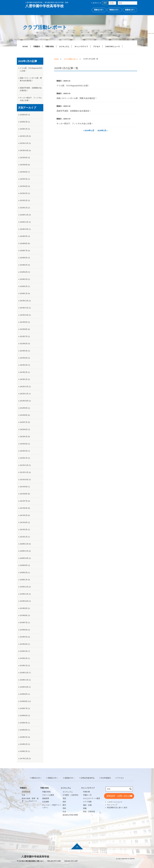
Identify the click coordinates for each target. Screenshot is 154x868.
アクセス (97, 46)
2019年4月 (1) (25, 644)
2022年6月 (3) (25, 429)
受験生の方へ (99, 10)
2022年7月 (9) (25, 422)
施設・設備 (87, 805)
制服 (85, 808)
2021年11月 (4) (25, 472)
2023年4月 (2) (25, 358)
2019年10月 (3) (25, 601)
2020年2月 (102, 131)
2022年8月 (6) (25, 415)
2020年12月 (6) (25, 544)
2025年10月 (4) (25, 151)
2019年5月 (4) (25, 637)
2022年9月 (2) (25, 408)
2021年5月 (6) (25, 515)
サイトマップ (112, 805)
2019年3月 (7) (25, 651)
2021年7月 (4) (25, 501)
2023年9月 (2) (25, 322)
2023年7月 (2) (25, 336)
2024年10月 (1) (25, 229)
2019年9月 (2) (25, 608)
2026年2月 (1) (25, 122)
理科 (64, 808)
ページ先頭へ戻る (77, 848)
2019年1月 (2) (25, 666)
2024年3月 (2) (25, 279)
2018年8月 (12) (25, 701)
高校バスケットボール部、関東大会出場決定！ (77, 98)
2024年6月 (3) (25, 258)
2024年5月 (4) (25, 265)
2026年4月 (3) (25, 115)
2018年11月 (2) (25, 680)
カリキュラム (64, 46)
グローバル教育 (48, 795)
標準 (105, 3)
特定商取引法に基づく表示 (117, 808)
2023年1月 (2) (25, 379)
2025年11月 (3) (25, 143)
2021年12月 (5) (25, 465)
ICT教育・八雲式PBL (71, 795)
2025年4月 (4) (25, 186)
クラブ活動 (87, 802)
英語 (64, 798)
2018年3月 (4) (25, 737)
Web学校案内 (106, 778)
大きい (112, 3)
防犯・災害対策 (89, 812)
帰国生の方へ (114, 10)
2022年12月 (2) (25, 387)
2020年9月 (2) (25, 565)
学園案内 (37, 46)
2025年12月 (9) (25, 136)
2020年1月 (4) (25, 580)
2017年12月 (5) (25, 759)
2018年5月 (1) (25, 723)
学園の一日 (87, 795)
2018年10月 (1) (25, 687)
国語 (64, 802)
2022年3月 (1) (25, 451)
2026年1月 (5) (25, 129)
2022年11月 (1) (25, 394)
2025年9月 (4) (25, 158)
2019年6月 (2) (25, 630)
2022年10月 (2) (25, 401)
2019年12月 (90, 131)
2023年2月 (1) (25, 372)
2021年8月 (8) (25, 494)
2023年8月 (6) (25, 329)
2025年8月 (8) (25, 165)
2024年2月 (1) (25, 286)
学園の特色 (50, 46)
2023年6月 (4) (25, 344)
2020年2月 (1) (25, 573)
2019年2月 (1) (25, 658)
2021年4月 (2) (25, 522)
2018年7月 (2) (25, 708)
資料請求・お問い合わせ (118, 796)
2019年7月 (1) (25, 623)
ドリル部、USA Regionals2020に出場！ (73, 86)
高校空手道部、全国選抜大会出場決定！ (74, 111)
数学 (64, 805)
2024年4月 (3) (25, 272)
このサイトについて (115, 802)
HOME (25, 46)
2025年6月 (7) (25, 172)
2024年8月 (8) (25, 244)
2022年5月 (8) (25, 437)
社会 (64, 812)
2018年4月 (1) (25, 730)
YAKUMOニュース (113, 46)
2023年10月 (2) (25, 315)
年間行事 (87, 792)
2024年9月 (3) (25, 236)
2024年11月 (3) (25, 222)
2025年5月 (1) (25, 179)
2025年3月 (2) (25, 193)
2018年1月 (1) (25, 751)
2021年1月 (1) (25, 537)
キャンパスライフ (81, 46)
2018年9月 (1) (25, 694)
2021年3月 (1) (25, 530)
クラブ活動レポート (71, 59)
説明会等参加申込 (88, 778)
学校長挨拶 (26, 792)
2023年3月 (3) (25, 365)
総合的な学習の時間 (70, 815)
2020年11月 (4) (25, 551)
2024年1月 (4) (25, 293)
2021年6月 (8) (25, 508)
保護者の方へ (130, 10)
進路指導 (46, 798)
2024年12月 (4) (25, 215)
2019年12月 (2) (25, 587)
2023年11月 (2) (25, 308)
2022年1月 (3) (25, 458)
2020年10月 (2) (25, 558)
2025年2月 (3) (25, 200)
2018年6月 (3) (25, 716)
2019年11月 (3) (25, 594)
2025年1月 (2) (25, 208)
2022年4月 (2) (25, 444)
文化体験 (46, 802)
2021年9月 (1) (25, 487)
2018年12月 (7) (25, 673)
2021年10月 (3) (25, 480)
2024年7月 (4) (25, 251)
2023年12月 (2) (25, 301)
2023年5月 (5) (25, 351)
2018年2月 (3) (25, 744)
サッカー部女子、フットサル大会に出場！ (75, 124)
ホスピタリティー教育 (92, 798)
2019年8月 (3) (25, 615)
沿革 (23, 795)
